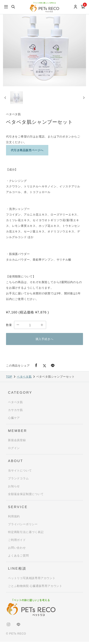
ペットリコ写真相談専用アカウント (32, 580)
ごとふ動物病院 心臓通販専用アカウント (35, 588)
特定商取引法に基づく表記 (26, 534)
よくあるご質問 (18, 558)
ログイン (14, 450)
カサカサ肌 (15, 412)
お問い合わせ (17, 550)
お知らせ (14, 488)
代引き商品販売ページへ (27, 152)
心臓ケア (14, 420)
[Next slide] (84, 99)
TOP (9, 379)
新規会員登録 (17, 442)
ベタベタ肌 (24, 379)
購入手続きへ (45, 341)
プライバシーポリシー (23, 526)
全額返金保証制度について (26, 496)
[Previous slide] (5, 99)
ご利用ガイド (17, 542)
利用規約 (14, 519)
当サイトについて (20, 473)
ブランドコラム (18, 481)
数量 (9, 327)
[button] (17, 99)
